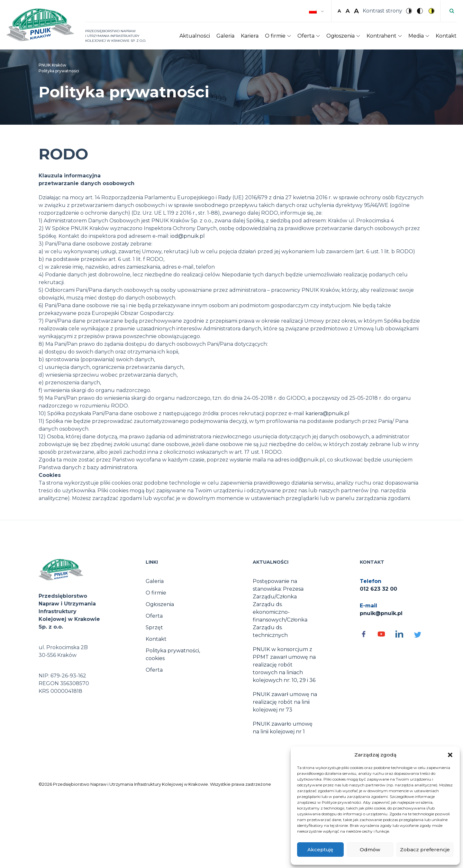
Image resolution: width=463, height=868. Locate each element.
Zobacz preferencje (425, 850)
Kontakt (446, 36)
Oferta (306, 36)
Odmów (370, 850)
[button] (450, 755)
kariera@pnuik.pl (327, 413)
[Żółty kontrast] (431, 11)
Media (416, 36)
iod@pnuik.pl (188, 236)
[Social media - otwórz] (365, 634)
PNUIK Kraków (52, 65)
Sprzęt (154, 627)
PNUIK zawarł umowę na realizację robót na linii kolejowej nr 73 (285, 702)
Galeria (225, 36)
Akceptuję (320, 850)
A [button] (339, 11)
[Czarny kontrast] (421, 11)
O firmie (275, 36)
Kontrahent (381, 36)
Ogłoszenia (340, 36)
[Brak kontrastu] (410, 11)
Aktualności (195, 36)
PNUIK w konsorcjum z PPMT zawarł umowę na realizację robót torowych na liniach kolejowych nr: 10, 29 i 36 (284, 665)
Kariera (250, 36)
